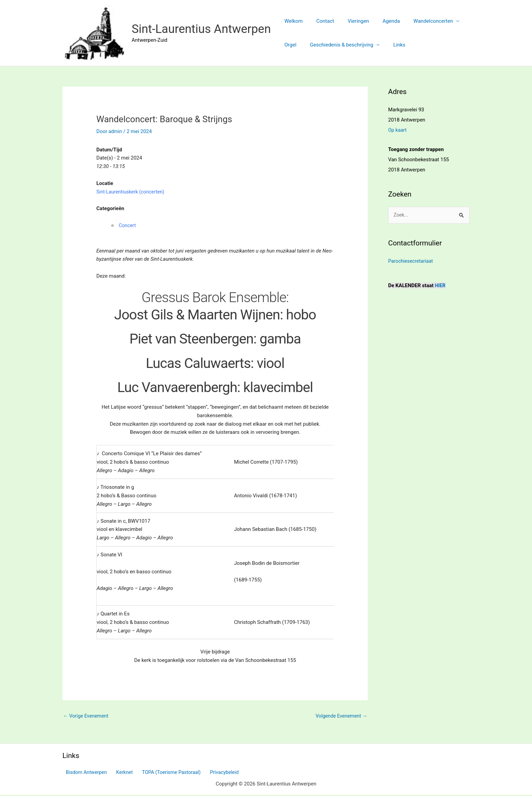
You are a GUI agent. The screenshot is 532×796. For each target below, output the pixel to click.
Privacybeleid (214, 773)
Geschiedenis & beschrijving (337, 45)
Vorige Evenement (87, 716)
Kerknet (119, 773)
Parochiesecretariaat (412, 261)
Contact (320, 21)
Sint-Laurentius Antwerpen (201, 29)
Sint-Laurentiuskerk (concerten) (132, 191)
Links (391, 45)
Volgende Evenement (340, 716)
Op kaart (398, 130)
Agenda (379, 21)
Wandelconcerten (418, 21)
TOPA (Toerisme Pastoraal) (164, 773)
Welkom (292, 21)
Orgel (289, 45)
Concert (128, 225)
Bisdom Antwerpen (84, 773)
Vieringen (350, 21)
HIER (441, 285)
